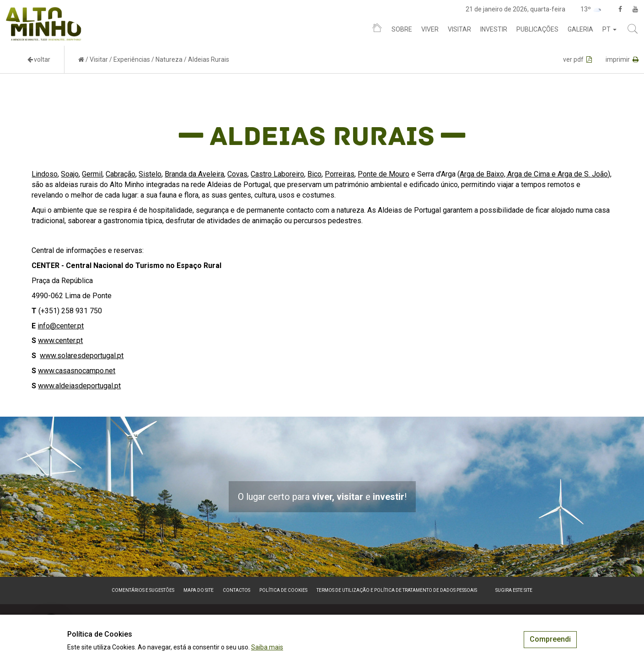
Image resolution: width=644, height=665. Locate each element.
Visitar (459, 29)
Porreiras (340, 174)
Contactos (236, 590)
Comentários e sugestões (143, 590)
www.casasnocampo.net (77, 371)
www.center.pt (60, 341)
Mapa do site (199, 590)
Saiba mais (267, 647)
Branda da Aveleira (194, 174)
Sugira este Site (514, 590)
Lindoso (45, 174)
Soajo (70, 174)
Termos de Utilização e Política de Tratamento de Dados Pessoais (397, 590)
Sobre (402, 29)
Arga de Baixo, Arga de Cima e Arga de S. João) (535, 174)
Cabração (121, 174)
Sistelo (150, 174)
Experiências (132, 59)
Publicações (537, 29)
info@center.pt (61, 326)
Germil (92, 174)
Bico (314, 174)
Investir (494, 29)
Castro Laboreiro (277, 174)
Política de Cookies (283, 590)
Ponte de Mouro (384, 174)
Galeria (580, 29)
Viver (430, 29)
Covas (237, 174)
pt (609, 29)
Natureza (169, 59)
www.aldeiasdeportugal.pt (79, 386)
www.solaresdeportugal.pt (82, 356)
